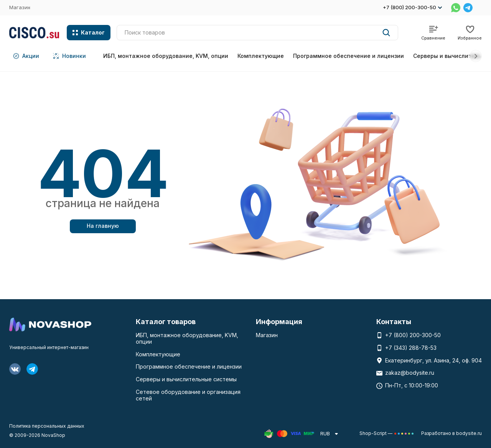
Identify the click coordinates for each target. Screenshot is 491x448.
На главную (103, 226)
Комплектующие (261, 56)
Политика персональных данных (47, 426)
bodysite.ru (469, 433)
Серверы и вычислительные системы (186, 379)
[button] (476, 56)
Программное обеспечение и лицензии (348, 56)
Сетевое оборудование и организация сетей (188, 395)
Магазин (20, 7)
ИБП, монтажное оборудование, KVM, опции (166, 56)
